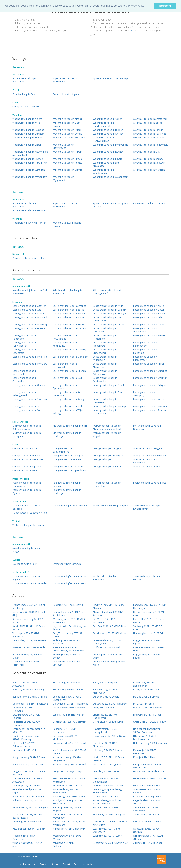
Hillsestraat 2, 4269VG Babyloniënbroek (145, 738)
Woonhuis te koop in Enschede (29, 134)
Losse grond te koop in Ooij (67, 378)
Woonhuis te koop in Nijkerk (67, 152)
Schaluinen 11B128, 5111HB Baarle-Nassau (27, 816)
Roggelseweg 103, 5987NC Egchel (147, 642)
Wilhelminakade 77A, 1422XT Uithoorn (148, 837)
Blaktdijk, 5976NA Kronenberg (28, 690)
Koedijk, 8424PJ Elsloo (145, 757)
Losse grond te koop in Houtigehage (65, 337)
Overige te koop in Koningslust (109, 455)
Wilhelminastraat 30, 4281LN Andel (27, 844)
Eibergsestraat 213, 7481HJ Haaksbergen (107, 716)
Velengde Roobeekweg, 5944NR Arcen (110, 663)
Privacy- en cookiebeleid (85, 864)
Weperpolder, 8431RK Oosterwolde (24, 837)
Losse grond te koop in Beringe (109, 314)
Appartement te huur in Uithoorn (29, 210)
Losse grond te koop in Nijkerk (149, 364)
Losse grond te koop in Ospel (108, 385)
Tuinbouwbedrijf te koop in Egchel (111, 506)
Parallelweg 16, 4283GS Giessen (69, 796)
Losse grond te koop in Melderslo (30, 357)
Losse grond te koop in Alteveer (29, 306)
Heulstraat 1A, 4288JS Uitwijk (68, 605)
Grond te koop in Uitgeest (66, 94)
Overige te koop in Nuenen (67, 459)
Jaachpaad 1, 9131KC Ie (25, 750)
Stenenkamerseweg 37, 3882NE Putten (29, 621)
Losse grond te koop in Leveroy (69, 350)
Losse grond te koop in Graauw (29, 328)
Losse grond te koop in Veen (27, 406)
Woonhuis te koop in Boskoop (28, 130)
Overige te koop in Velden (147, 466)
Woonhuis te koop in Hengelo (28, 138)
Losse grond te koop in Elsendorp (30, 324)
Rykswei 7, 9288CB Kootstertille (29, 647)
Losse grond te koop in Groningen (105, 330)
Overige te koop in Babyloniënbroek (62, 450)
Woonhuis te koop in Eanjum (148, 130)
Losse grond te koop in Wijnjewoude (105, 412)
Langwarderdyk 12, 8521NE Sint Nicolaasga (150, 606)
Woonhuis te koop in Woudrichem (111, 177)
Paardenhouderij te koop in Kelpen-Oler (107, 484)
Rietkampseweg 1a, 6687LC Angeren (67, 809)
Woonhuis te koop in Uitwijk (67, 170)
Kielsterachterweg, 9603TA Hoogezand (67, 759)
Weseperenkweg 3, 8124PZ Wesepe (67, 837)
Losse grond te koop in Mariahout (145, 351)
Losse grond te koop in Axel (27, 310)
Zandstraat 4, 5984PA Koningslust (111, 843)
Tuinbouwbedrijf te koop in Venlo (30, 513)
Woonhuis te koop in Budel (67, 130)
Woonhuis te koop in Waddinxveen (104, 171)
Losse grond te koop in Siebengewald (24, 394)
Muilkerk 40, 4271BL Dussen (68, 785)
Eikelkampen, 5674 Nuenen (147, 715)
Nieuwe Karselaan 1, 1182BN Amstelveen (68, 614)
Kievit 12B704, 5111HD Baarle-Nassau (109, 606)
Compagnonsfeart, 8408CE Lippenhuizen (67, 698)
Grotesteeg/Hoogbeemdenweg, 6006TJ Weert (29, 730)
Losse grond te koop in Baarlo (69, 310)
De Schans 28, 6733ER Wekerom (110, 704)
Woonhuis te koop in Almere (27, 119)
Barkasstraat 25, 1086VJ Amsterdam (25, 684)
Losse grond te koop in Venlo (68, 406)
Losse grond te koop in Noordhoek (24, 372)
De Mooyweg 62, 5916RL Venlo (109, 633)
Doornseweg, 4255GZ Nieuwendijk (24, 709)
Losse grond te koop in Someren (110, 392)
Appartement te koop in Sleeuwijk (110, 78)
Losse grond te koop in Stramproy (145, 394)
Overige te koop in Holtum (26, 455)
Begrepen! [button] (165, 6)
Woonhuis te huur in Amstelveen (29, 223)
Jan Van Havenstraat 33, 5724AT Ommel (69, 752)
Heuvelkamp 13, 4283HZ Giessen (110, 736)
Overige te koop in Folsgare (148, 448)
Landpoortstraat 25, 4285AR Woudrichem (148, 766)
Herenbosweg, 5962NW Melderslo (65, 738)
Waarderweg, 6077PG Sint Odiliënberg (107, 830)
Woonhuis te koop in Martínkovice (63, 146)
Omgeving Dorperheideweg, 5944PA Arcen (108, 791)
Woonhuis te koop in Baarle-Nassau (68, 124)
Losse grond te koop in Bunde (149, 314)
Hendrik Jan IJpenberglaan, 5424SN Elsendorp (26, 738)
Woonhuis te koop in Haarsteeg (150, 134)
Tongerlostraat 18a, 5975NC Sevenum (68, 663)
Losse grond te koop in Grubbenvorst (145, 330)
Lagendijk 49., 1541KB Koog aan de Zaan (70, 628)
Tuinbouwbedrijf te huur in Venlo (70, 583)
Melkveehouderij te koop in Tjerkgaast (27, 434)
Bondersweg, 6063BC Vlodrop (68, 690)
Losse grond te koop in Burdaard (30, 317)
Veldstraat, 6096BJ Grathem (148, 822)
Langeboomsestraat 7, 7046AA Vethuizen (29, 773)
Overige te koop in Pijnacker (27, 466)
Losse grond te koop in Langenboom (145, 344)
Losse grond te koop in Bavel (148, 310)
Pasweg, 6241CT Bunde (105, 796)
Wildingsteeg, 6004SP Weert (108, 836)
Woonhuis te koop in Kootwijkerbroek (104, 139)
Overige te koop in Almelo (26, 448)
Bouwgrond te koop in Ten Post (29, 258)
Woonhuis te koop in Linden (27, 145)
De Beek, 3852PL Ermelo (106, 697)
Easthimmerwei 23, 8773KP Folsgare (27, 716)
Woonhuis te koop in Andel (26, 123)
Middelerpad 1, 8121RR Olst (27, 785)
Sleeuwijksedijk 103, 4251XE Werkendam (67, 816)
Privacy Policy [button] (136, 6)
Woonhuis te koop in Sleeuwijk (149, 163)
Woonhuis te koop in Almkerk (68, 119)
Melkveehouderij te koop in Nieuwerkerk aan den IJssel (107, 427)
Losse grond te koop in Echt (148, 317)
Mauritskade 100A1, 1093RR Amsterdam (27, 780)
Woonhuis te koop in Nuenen (108, 152)
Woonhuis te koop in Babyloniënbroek (104, 124)
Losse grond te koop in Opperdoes (65, 387)
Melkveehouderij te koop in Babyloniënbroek (27, 427)
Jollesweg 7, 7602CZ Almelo (107, 750)
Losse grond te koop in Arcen (149, 306)
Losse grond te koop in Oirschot (150, 371)
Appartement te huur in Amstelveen (24, 205)
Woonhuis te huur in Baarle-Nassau (67, 224)
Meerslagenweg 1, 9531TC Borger (67, 656)
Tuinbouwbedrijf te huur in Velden (30, 583)
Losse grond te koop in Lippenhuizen (105, 351)
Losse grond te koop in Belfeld (69, 314)
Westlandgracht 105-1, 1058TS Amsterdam (69, 621)
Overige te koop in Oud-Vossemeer (146, 461)
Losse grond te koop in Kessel (149, 335)
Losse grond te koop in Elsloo (68, 324)
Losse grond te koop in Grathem (70, 328)
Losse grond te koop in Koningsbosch (24, 344)
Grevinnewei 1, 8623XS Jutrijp (108, 722)
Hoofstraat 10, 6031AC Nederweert (105, 745)
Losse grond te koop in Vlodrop (109, 406)
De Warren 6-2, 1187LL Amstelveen (105, 621)
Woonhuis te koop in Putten (67, 159)
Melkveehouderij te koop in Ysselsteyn (67, 434)
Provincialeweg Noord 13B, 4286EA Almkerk (107, 802)
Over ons (44, 864)
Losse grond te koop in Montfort (30, 364)
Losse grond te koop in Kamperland (105, 337)
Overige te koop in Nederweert (29, 459)
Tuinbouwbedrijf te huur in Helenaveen (107, 578)
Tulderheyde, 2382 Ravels (147, 814)
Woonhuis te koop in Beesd (148, 123)
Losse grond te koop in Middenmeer (145, 358)
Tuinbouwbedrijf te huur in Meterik (147, 578)
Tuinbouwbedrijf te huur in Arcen (70, 576)
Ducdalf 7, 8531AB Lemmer (148, 708)
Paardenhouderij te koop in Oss (150, 483)
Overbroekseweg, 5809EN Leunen (147, 791)
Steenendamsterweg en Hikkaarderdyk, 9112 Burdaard (68, 649)
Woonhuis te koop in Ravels (107, 159)
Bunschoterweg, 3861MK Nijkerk (30, 697)
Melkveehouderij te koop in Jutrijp (70, 426)
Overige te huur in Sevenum (67, 564)
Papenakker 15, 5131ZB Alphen (29, 796)
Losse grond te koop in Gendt (149, 324)
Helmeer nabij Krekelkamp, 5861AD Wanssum (147, 730)
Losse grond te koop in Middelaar (70, 357)
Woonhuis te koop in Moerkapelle (110, 145)
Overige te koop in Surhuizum (68, 466)
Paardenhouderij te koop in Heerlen (67, 484)
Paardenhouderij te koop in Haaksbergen (27, 484)
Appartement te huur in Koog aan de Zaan (110, 205)
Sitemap (55, 864)
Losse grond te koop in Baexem (110, 310)
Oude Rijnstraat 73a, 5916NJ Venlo (108, 656)
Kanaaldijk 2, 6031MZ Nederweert (144, 752)
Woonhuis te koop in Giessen (108, 134)
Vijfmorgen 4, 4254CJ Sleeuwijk (69, 829)
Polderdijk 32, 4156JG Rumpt (27, 800)
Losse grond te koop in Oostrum (150, 378)
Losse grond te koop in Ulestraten (105, 401)
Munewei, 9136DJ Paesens (147, 785)
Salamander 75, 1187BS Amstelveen (146, 809)
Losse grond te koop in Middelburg (105, 358)
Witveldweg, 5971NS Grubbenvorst (63, 844)
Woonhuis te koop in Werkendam (30, 177)
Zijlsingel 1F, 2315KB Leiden (148, 843)
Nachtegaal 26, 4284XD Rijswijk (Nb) (29, 614)
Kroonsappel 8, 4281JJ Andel (108, 764)
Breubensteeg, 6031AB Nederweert (105, 691)
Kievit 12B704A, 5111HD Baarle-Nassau (29, 628)
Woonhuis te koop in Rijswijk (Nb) (30, 163)
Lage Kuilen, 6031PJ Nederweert (29, 640)
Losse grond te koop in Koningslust (65, 344)
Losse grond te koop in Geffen (109, 324)
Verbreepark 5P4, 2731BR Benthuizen (26, 635)
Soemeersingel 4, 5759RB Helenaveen (26, 663)
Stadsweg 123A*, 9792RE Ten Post (149, 628)
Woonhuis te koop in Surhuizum (29, 170)
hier (132, 31)
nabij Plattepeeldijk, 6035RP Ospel (27, 791)
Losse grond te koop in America (69, 306)
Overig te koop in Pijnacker (26, 106)
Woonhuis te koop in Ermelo (67, 134)
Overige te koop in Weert (25, 470)
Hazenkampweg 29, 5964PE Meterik (27, 656)
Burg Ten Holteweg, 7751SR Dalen (67, 635)
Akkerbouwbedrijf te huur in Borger (27, 550)
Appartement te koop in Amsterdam (65, 80)
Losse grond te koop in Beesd (28, 314)
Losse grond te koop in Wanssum (151, 406)
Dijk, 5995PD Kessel (144, 704)
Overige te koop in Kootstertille (149, 455)
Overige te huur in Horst (25, 564)
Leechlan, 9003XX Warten (106, 771)
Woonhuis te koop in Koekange (69, 138)
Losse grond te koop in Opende (29, 385)
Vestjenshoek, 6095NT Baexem (29, 829)
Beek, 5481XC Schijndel (105, 682)
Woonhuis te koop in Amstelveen (150, 119)
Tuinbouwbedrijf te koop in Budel (70, 506)
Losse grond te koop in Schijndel (150, 385)
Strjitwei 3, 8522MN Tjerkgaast (109, 814)
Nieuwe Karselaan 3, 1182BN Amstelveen (108, 614)
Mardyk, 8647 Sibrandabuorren (149, 771)
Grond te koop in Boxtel (25, 94)
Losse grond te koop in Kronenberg (105, 344)
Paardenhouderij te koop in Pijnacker (27, 491)
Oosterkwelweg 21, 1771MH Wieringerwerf (108, 642)
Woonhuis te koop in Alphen (108, 119)
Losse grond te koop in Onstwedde (24, 380)
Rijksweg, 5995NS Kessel (106, 807)
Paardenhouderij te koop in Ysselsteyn (67, 491)
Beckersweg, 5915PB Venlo (67, 682)
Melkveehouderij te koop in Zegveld (107, 434)
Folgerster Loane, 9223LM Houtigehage (26, 723)
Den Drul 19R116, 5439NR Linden (110, 626)
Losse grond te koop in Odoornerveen (105, 372)
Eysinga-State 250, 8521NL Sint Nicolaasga (29, 606)
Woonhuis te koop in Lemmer (149, 138)
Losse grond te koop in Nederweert (65, 365)
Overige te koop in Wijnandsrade (70, 470)
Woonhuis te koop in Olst (146, 152)
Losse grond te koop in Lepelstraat (24, 351)
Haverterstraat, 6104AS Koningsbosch (105, 730)
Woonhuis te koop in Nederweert (150, 145)
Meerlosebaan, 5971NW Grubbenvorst (106, 780)
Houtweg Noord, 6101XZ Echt (149, 633)
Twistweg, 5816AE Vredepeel (27, 822)
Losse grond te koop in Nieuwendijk (105, 365)
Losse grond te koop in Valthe (149, 399)
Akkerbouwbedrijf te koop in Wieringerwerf (108, 292)
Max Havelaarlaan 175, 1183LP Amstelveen (69, 780)
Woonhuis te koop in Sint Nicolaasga (106, 164)
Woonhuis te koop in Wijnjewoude (63, 178)
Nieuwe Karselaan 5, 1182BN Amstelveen (148, 614)
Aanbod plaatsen (28, 864)
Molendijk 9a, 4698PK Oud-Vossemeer (67, 642)
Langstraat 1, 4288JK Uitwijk (67, 771)
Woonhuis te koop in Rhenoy (148, 159)
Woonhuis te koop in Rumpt (67, 163)
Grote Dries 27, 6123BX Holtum (150, 722)
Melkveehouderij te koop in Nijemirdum (147, 427)
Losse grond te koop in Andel (108, 306)
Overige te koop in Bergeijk (107, 448)
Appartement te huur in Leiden (149, 203)
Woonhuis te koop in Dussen (108, 130)
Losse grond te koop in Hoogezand (24, 337)
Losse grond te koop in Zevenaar (150, 410)
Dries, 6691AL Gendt (104, 708)
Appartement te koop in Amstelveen (25, 80)
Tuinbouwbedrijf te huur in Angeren (26, 578)
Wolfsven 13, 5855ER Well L (107, 647)
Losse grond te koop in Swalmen (30, 399)
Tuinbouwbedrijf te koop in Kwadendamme (147, 507)
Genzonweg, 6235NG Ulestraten (69, 722)
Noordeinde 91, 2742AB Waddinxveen (65, 791)
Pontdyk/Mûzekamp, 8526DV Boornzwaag (68, 802)
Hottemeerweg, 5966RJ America (150, 743)
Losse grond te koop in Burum (69, 317)
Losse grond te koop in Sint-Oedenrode (67, 394)
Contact (66, 864)
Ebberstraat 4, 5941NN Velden (68, 715)
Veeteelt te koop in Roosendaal (29, 525)
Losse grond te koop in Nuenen (69, 371)
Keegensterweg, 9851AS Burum (29, 757)
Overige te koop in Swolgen (107, 466)
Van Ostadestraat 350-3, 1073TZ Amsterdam (70, 823)
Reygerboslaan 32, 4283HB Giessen (147, 802)
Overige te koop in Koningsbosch (70, 455)
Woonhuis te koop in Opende (28, 159)
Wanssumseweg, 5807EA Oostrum (146, 830)
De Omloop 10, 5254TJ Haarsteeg (30, 704)
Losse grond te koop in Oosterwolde (105, 380)
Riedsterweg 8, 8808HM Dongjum (30, 807)
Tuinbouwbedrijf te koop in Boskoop (26, 507)
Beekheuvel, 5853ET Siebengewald (144, 684)
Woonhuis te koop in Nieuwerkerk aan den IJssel (30, 153)
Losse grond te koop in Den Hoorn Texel (107, 319)
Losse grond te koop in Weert (28, 410)
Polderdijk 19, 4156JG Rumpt (148, 796)
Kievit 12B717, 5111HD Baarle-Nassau (109, 759)
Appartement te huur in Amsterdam (65, 205)
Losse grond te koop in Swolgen (69, 399)
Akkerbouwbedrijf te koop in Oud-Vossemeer (30, 292)
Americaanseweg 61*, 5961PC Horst (149, 649)
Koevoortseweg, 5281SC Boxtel (29, 764)
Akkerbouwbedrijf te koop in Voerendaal (67, 292)
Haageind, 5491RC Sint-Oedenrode (65, 730)
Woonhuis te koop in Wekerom (149, 170)
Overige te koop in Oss (105, 459)
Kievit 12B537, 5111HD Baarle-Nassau (149, 621)
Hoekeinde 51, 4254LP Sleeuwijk (70, 743)
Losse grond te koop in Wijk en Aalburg (69, 412)
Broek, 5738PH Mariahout (147, 690)
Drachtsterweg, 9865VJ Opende (69, 708)
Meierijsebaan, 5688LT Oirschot (150, 778)
